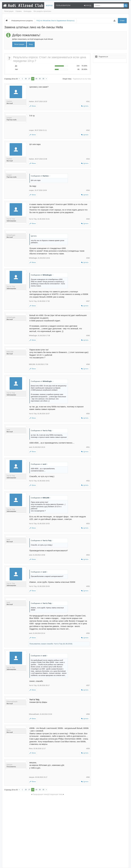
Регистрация (9, 11)
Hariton (9, 101)
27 (29, 79)
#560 (88, 777)
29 (36, 79)
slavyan (9, 765)
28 (33, 79)
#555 (88, 586)
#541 (88, 102)
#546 (88, 258)
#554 (88, 555)
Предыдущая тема (40, 794)
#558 (88, 714)
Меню (33, 106)
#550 (88, 414)
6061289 (10, 352)
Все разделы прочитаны (42, 11)
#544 (88, 190)
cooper (9, 118)
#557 (88, 685)
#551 (88, 447)
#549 (88, 364)
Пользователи (63, 5)
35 (43, 79)
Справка (19, 11)
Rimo (9, 730)
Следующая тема (56, 794)
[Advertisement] (48, 831)
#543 (88, 159)
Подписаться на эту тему (82, 79)
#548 (88, 336)
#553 (88, 524)
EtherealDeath (12, 702)
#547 (88, 301)
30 (40, 79)
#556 (88, 633)
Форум (49, 6)
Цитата (86, 106)
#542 (88, 130)
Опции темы (67, 79)
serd (8, 430)
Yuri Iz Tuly (11, 219)
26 (26, 79)
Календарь (28, 11)
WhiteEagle (11, 235)
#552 (88, 481)
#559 (88, 749)
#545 (88, 219)
